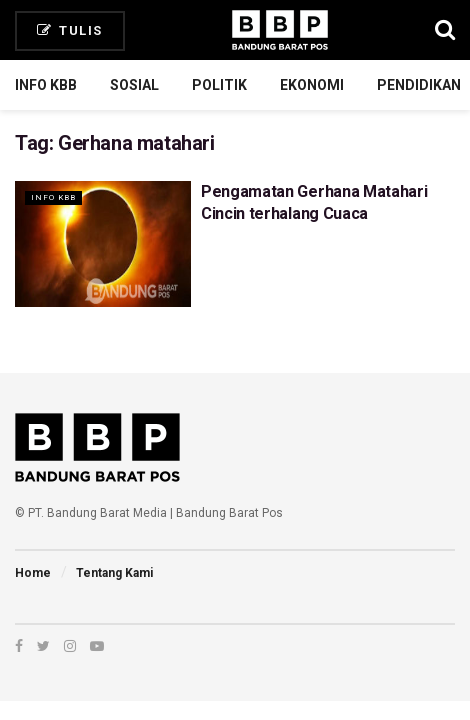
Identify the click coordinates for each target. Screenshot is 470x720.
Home (33, 573)
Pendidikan (419, 85)
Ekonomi (312, 85)
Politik (219, 85)
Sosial (134, 85)
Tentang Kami (114, 573)
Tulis (70, 30)
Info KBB (46, 85)
